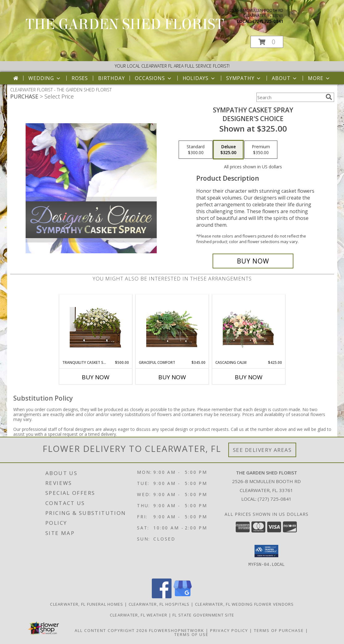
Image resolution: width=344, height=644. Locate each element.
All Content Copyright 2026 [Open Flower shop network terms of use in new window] (111, 630)
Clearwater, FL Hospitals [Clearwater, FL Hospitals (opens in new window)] (159, 604)
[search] (329, 97)
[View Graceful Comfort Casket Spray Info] (172, 327)
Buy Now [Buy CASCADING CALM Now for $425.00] (249, 377)
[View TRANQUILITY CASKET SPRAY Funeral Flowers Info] (95, 327)
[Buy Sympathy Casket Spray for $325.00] (253, 261)
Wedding (45, 78)
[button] (267, 42)
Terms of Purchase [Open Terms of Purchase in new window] (279, 630)
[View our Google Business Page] (183, 597)
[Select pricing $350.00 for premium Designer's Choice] (261, 150)
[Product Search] (290, 97)
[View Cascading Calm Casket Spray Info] (249, 327)
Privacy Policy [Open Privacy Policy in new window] (229, 630)
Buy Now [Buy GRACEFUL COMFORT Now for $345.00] (172, 377)
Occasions (153, 78)
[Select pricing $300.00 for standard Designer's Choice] (196, 150)
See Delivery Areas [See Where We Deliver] (262, 450)
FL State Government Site (203, 615)
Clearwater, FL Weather (139, 615)
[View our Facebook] (162, 597)
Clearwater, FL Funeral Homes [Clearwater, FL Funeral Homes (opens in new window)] (87, 604)
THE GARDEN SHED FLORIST (125, 24)
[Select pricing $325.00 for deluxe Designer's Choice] (228, 150)
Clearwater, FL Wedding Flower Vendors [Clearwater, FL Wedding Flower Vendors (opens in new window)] (245, 604)
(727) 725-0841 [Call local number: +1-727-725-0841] (268, 21)
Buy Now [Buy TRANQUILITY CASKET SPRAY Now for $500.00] (96, 377)
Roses (80, 78)
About (285, 78)
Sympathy (244, 78)
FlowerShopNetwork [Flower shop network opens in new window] (177, 630)
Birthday (111, 78)
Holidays (199, 78)
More (319, 78)
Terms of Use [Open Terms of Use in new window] (191, 634)
